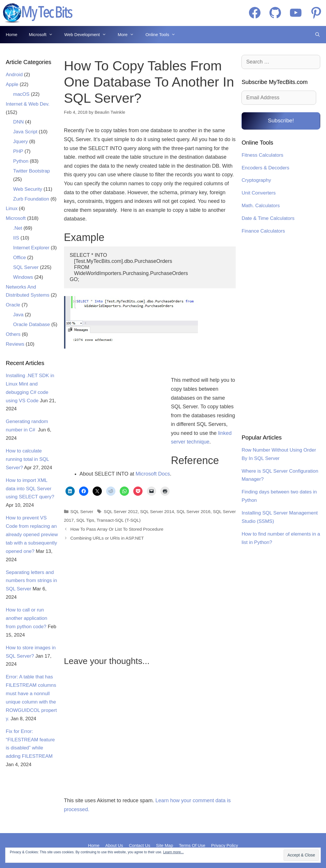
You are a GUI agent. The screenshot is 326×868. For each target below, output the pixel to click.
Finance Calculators (263, 231)
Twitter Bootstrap (32, 171)
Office (20, 258)
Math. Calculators (261, 206)
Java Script (25, 132)
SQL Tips (85, 520)
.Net (18, 228)
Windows (23, 277)
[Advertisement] (114, 407)
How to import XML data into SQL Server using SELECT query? (30, 489)
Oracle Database (32, 324)
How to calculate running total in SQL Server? (27, 459)
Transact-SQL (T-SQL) (119, 520)
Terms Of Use (192, 845)
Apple (12, 84)
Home (12, 34)
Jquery (21, 142)
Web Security (28, 189)
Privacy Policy (225, 845)
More (129, 35)
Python (21, 161)
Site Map (165, 845)
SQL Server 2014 (157, 511)
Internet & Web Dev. (28, 104)
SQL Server (82, 511)
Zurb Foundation (31, 199)
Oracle (13, 305)
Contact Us (140, 845)
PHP (18, 151)
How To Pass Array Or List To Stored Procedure (117, 529)
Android (14, 75)
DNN (19, 122)
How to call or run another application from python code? (27, 618)
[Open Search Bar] (317, 35)
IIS (16, 238)
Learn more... (173, 852)
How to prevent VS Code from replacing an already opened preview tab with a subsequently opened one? (32, 535)
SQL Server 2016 (194, 511)
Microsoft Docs (153, 474)
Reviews (15, 344)
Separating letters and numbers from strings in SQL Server (31, 581)
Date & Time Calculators (268, 218)
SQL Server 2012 (121, 511)
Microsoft (44, 35)
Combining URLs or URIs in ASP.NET (107, 538)
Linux (12, 208)
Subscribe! (281, 120)
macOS (21, 94)
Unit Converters (258, 193)
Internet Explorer (31, 248)
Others (13, 334)
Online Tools (163, 35)
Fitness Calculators (262, 155)
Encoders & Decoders (265, 168)
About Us (114, 845)
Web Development (88, 35)
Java (18, 315)
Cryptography (256, 180)
